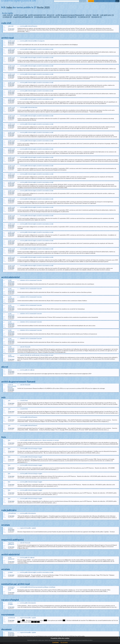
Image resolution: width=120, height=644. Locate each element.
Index (9, 7)
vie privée (91, 1)
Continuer (55, 642)
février (40, 7)
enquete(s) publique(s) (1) (23, 17)
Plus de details (64, 642)
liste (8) (96, 15)
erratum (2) (7, 17)
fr (117, 1)
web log (107, 1)
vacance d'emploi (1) (68, 17)
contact (113, 1)
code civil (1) (8, 15)
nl (118, 1)
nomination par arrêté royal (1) (47, 17)
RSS (96, 1)
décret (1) (51, 15)
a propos (100, 1)
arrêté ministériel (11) (37, 15)
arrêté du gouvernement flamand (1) (70, 15)
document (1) (96, 17)
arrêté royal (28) (20, 15)
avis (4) (88, 15)
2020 (47, 7)
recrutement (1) (84, 17)
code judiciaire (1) (107, 15)
